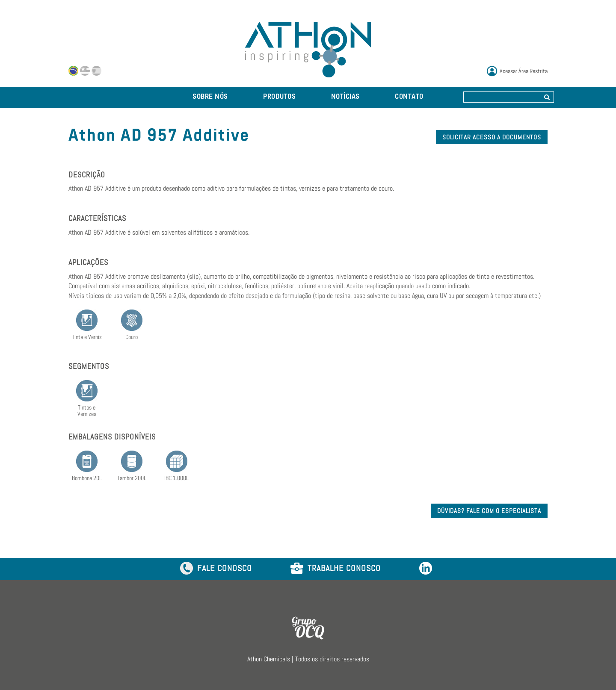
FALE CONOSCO (216, 569)
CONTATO (409, 97)
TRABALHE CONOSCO (336, 569)
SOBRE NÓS (210, 97)
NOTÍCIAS (345, 97)
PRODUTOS (279, 97)
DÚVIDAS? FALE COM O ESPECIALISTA (489, 511)
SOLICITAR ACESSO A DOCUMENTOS (492, 137)
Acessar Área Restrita (524, 71)
